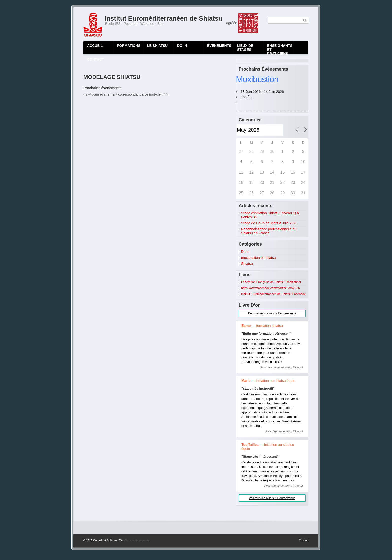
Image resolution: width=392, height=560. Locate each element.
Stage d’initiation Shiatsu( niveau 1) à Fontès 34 (270, 215)
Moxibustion (257, 79)
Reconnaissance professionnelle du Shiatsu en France (269, 231)
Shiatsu (247, 264)
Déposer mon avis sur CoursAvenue (272, 313)
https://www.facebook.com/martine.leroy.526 (271, 288)
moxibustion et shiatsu (259, 258)
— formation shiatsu (262, 326)
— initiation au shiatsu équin (268, 381)
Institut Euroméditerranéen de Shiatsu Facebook (273, 294)
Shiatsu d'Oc (115, 540)
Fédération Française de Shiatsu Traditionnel (271, 282)
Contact (304, 540)
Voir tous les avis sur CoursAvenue (272, 498)
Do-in (245, 252)
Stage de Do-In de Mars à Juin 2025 (269, 223)
